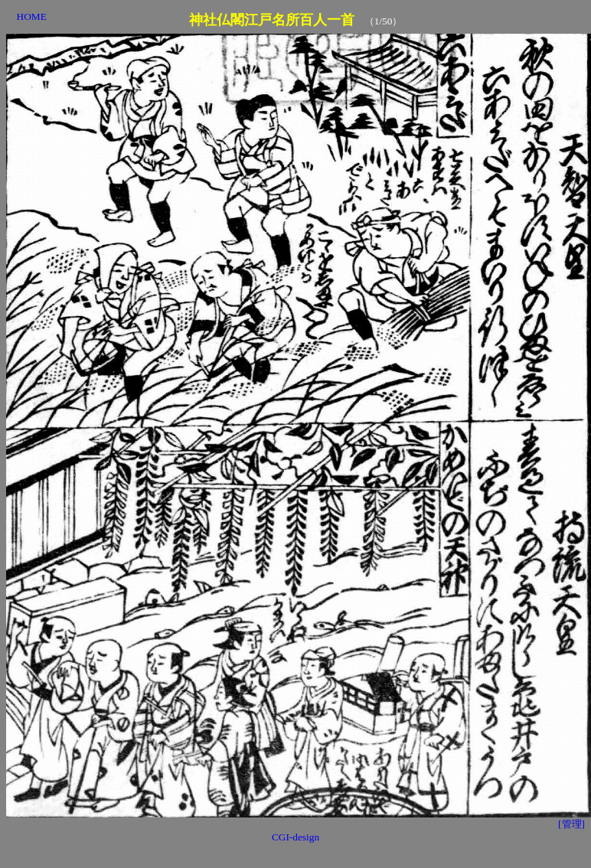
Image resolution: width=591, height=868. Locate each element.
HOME (32, 16)
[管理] (571, 824)
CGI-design (295, 837)
